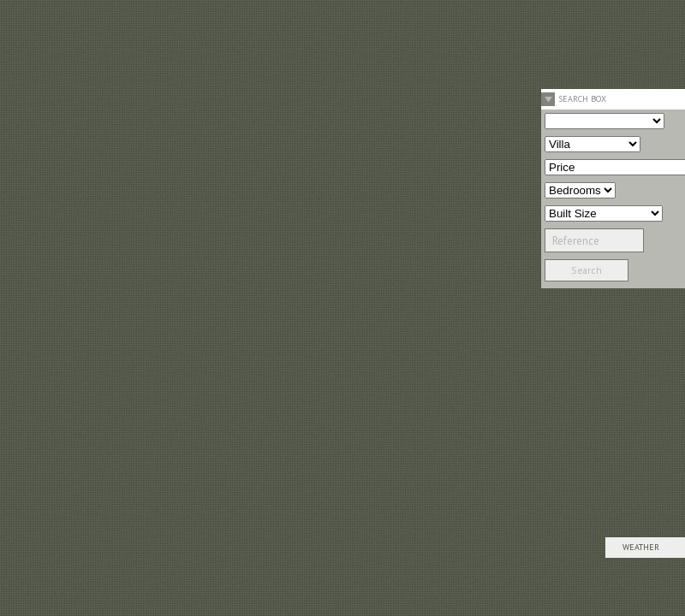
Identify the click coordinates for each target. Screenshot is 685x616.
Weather (641, 547)
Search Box (582, 99)
